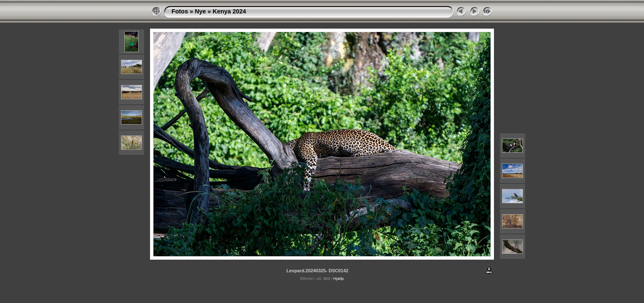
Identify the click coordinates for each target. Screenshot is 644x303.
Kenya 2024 (229, 11)
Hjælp (339, 278)
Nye (200, 11)
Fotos (180, 11)
